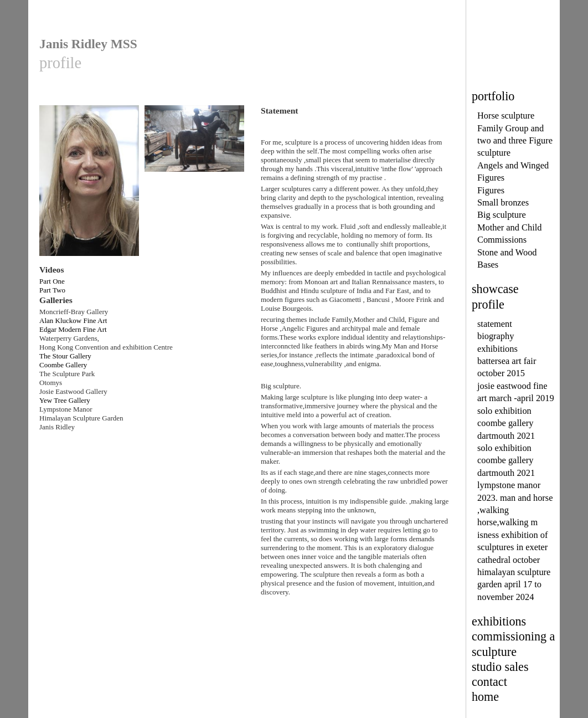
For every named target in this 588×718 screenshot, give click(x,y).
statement (495, 324)
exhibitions (497, 349)
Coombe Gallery (63, 365)
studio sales (500, 667)
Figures (491, 190)
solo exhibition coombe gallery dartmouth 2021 (506, 423)
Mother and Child (509, 227)
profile (488, 304)
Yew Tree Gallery (65, 400)
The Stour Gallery (65, 356)
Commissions (502, 240)
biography (496, 336)
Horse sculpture (506, 116)
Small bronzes (503, 202)
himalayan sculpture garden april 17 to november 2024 (514, 584)
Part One (52, 281)
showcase (495, 289)
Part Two (52, 290)
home (485, 697)
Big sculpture (502, 215)
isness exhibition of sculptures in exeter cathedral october (512, 547)
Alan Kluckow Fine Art (73, 320)
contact (489, 682)
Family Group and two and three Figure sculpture (515, 141)
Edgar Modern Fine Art (73, 329)
